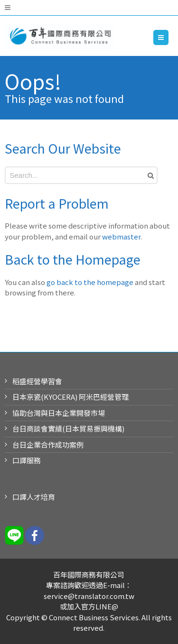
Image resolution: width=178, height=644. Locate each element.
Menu (168, 37)
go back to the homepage (90, 282)
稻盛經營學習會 (37, 381)
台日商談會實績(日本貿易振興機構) (68, 428)
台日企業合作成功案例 (48, 445)
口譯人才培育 (34, 497)
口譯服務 (27, 460)
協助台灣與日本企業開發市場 (59, 413)
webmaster (121, 236)
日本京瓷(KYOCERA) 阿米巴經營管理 (70, 397)
